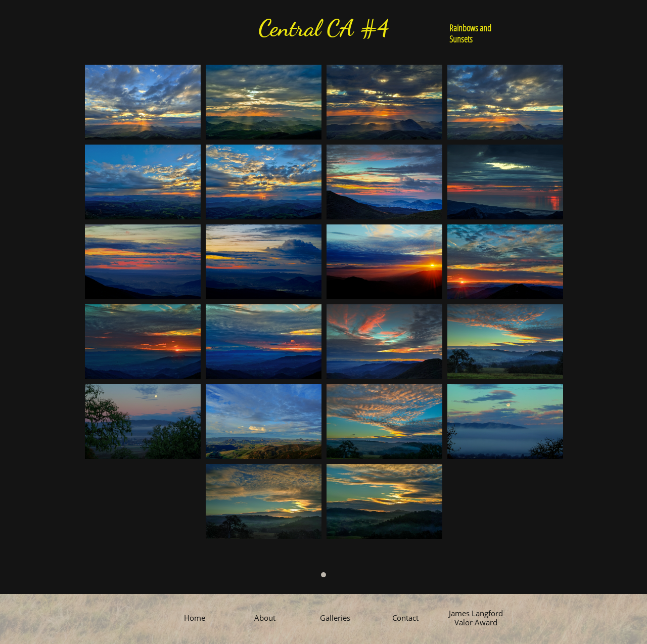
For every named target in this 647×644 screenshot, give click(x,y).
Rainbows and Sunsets (470, 33)
